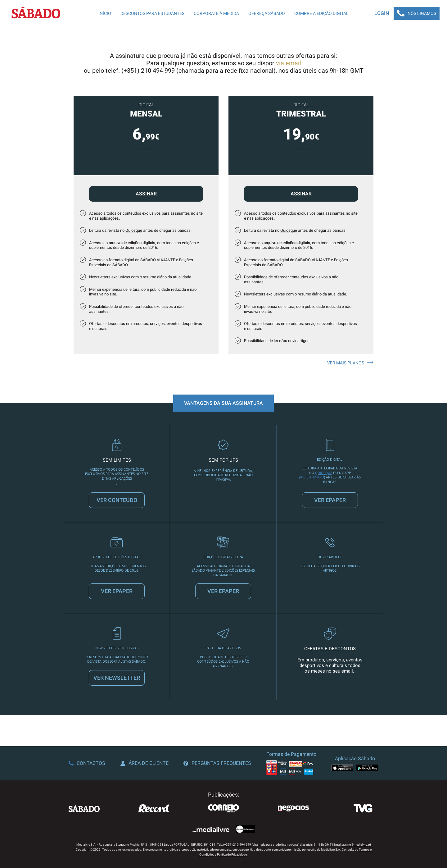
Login (382, 13)
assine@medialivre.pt (357, 845)
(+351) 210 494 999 (237, 845)
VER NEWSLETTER (117, 678)
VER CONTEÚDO (117, 500)
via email (289, 63)
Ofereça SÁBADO (267, 13)
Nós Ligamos (417, 13)
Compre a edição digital (321, 13)
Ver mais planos (350, 363)
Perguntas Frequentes (217, 763)
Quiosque (134, 230)
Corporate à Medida (216, 13)
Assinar (146, 194)
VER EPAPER (330, 500)
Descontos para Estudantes (152, 13)
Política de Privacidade (232, 854)
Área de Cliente (144, 763)
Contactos (87, 763)
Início (105, 13)
